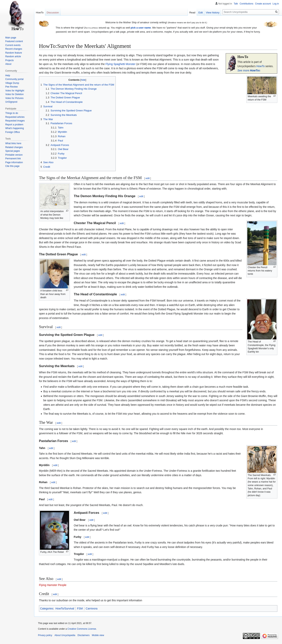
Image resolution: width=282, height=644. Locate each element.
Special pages (13, 151)
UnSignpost (11, 102)
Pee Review (11, 87)
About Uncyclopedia (65, 635)
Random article (13, 56)
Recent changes (14, 49)
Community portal (14, 79)
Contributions (246, 4)
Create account (263, 4)
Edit (201, 13)
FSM (80, 608)
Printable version (14, 155)
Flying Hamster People (53, 585)
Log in (276, 4)
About (8, 64)
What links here (13, 143)
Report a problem (14, 125)
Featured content (14, 41)
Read (192, 13)
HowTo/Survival (65, 608)
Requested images (15, 121)
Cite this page (12, 166)
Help (8, 75)
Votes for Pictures (14, 98)
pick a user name (141, 28)
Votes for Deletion (14, 94)
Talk (236, 4)
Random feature (14, 53)
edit (148, 178)
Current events (13, 45)
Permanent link (13, 159)
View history (213, 13)
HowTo (261, 66)
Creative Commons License (82, 629)
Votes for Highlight (15, 91)
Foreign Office (13, 132)
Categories (47, 608)
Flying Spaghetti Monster (120, 64)
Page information (14, 162)
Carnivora (92, 608)
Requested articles (15, 117)
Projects (9, 60)
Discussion (53, 13)
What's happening (15, 128)
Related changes (14, 147)
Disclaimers (84, 635)
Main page (11, 38)
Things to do (12, 113)
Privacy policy (45, 635)
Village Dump (12, 83)
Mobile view (98, 635)
